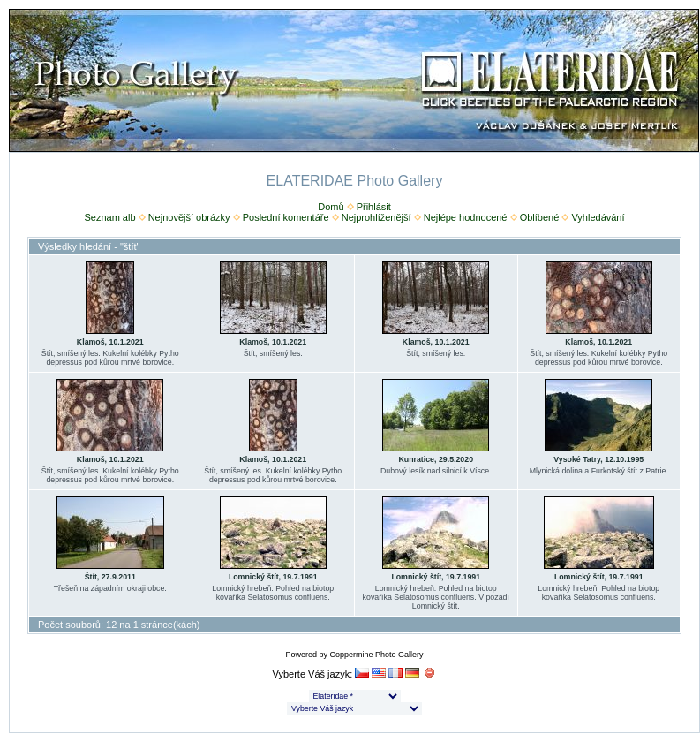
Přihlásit (374, 207)
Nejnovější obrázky (189, 217)
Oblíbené (540, 217)
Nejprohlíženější (376, 217)
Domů (331, 207)
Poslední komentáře (286, 217)
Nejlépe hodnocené (466, 217)
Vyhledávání (598, 217)
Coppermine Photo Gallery (376, 655)
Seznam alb (109, 217)
